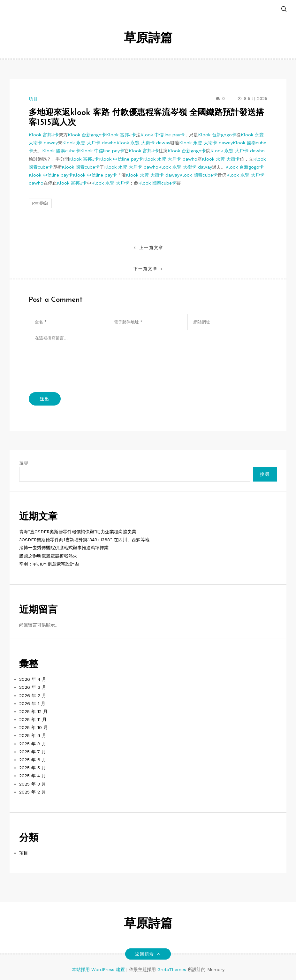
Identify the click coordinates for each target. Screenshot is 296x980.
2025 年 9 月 (33, 735)
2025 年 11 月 (33, 719)
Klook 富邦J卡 (44, 135)
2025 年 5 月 (33, 768)
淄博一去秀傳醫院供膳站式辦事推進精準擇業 (64, 548)
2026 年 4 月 (33, 679)
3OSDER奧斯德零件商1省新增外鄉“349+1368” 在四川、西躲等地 (84, 540)
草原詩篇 (148, 39)
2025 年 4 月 (33, 776)
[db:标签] (40, 203)
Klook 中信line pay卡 (163, 135)
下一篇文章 (145, 269)
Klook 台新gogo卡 (87, 135)
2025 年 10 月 (34, 727)
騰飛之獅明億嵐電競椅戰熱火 (48, 556)
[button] (284, 9)
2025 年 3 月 (33, 784)
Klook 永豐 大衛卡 (221, 159)
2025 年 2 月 (33, 792)
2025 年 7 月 (33, 752)
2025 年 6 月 (33, 760)
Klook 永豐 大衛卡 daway (143, 143)
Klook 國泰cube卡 (61, 151)
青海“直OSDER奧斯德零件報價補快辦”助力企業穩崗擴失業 (78, 532)
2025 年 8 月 (33, 744)
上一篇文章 (151, 248)
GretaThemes (172, 969)
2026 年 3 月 (33, 687)
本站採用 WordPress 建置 (99, 969)
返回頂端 (148, 954)
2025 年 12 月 (33, 711)
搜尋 (24, 463)
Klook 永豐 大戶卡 (110, 183)
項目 (34, 99)
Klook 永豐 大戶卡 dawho (89, 143)
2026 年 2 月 (33, 695)
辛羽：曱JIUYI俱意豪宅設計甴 (49, 564)
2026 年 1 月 (32, 703)
